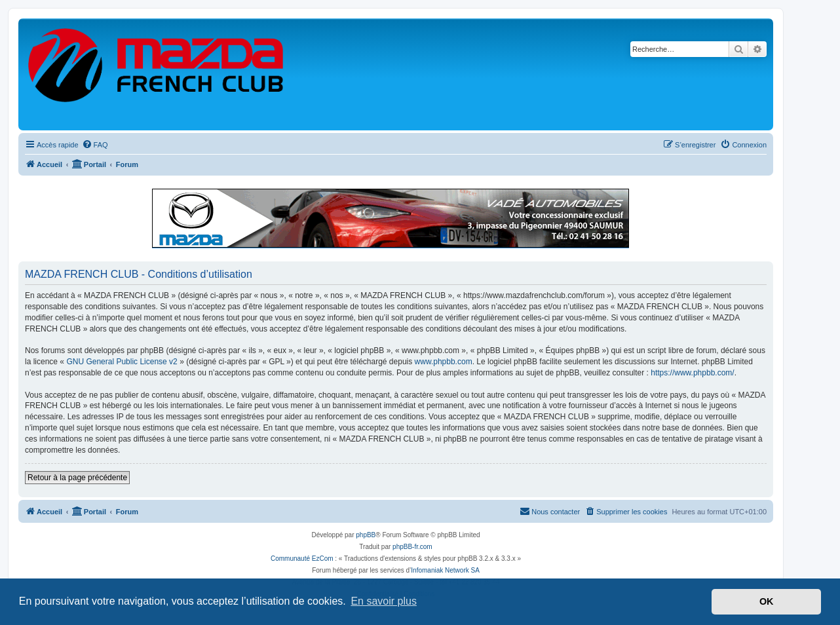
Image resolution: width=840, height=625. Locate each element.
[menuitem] (95, 145)
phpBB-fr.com (412, 547)
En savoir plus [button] (384, 601)
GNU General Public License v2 (122, 362)
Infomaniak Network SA (445, 570)
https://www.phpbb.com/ (692, 373)
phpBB (366, 535)
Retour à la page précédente (77, 478)
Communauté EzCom (302, 559)
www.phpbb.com (444, 362)
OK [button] (767, 601)
